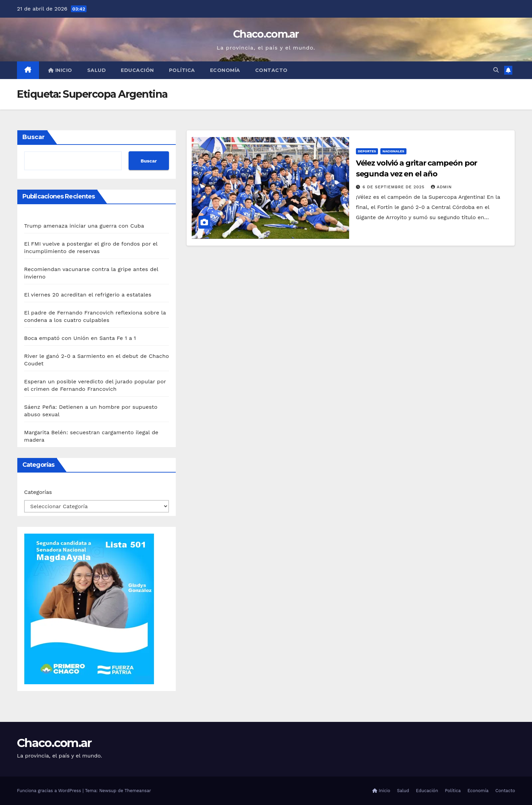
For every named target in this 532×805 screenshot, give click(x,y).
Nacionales (393, 151)
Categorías (38, 492)
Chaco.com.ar (266, 34)
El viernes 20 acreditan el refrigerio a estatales (88, 295)
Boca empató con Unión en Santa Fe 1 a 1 (80, 338)
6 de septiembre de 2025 (395, 187)
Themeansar (138, 791)
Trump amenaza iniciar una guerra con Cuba (84, 226)
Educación (137, 70)
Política (182, 70)
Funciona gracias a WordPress (50, 791)
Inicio (60, 70)
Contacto (271, 70)
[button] (496, 70)
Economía (225, 70)
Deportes (367, 151)
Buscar (34, 137)
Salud (97, 70)
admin (441, 187)
